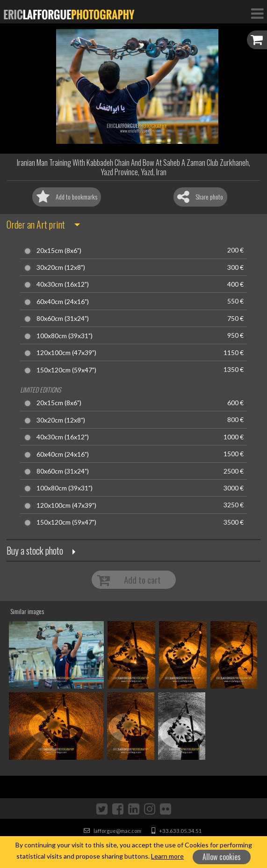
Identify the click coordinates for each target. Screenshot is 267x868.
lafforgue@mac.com (112, 831)
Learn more (167, 856)
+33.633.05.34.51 (177, 831)
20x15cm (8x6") (59, 251)
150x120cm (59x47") (66, 370)
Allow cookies (222, 857)
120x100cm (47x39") (66, 353)
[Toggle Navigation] (257, 13)
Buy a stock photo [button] (35, 550)
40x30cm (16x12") (63, 284)
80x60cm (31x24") (63, 319)
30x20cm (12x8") (61, 267)
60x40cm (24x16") (63, 302)
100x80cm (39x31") (65, 336)
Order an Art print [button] (36, 224)
